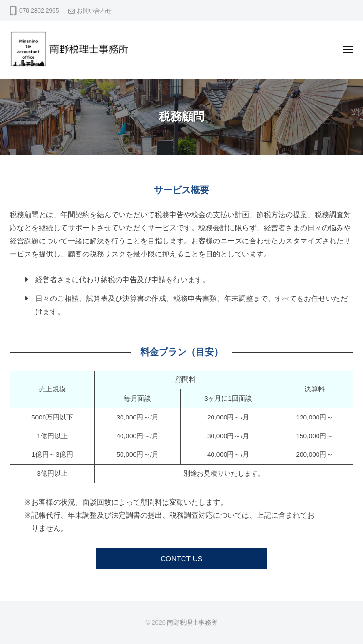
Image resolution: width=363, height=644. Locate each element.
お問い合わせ (94, 11)
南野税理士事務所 (192, 622)
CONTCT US (181, 559)
